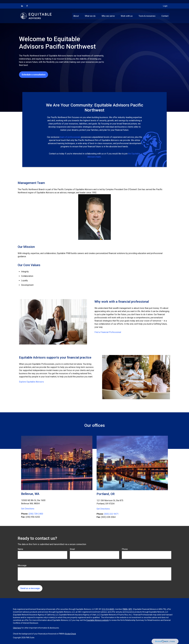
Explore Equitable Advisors (31, 382)
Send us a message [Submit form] (30, 588)
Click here (17, 628)
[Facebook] (27, 3)
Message (22, 565)
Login (165, 3)
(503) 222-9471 (111, 514)
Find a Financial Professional (108, 332)
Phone (125, 549)
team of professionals (70, 137)
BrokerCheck (71, 634)
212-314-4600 (108, 609)
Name (20, 549)
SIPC (130, 609)
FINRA (125, 609)
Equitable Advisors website (98, 620)
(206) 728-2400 (36, 514)
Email (72, 549)
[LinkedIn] (22, 3)
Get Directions (28, 509)
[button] (76, 12)
